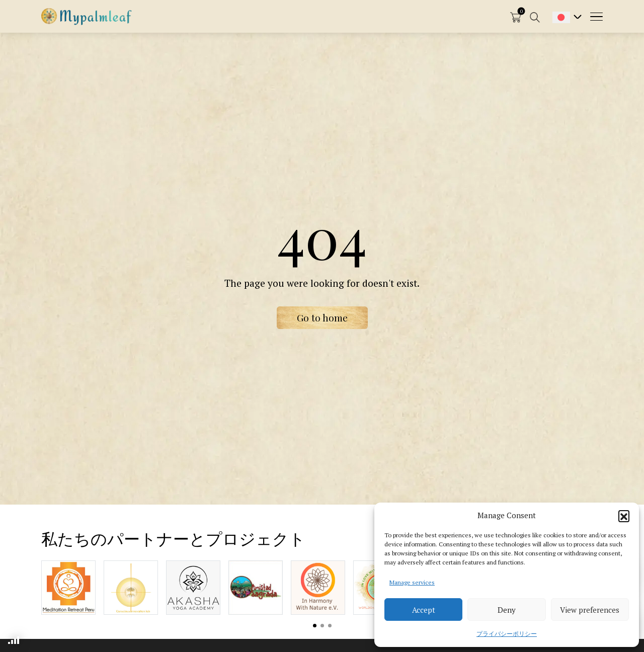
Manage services (412, 582)
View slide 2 (322, 626)
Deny (507, 610)
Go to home (322, 317)
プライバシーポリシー (507, 634)
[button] (624, 516)
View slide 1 (315, 626)
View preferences (590, 610)
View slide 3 (330, 626)
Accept (424, 610)
